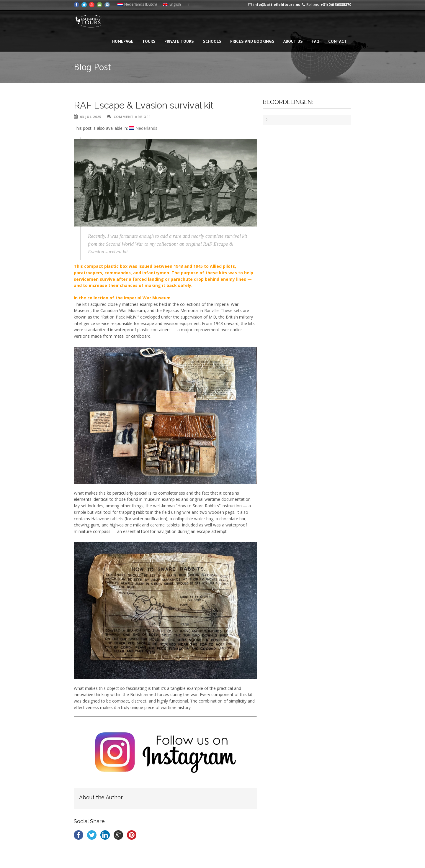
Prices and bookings (252, 41)
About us (293, 41)
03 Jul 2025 (91, 117)
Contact (337, 41)
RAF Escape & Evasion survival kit (144, 105)
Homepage (123, 41)
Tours (149, 41)
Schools (212, 41)
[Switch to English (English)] (172, 4)
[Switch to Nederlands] (143, 128)
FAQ (316, 41)
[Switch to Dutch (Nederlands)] (137, 4)
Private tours (179, 41)
